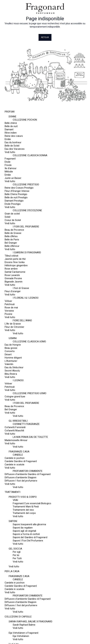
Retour (45, 37)
